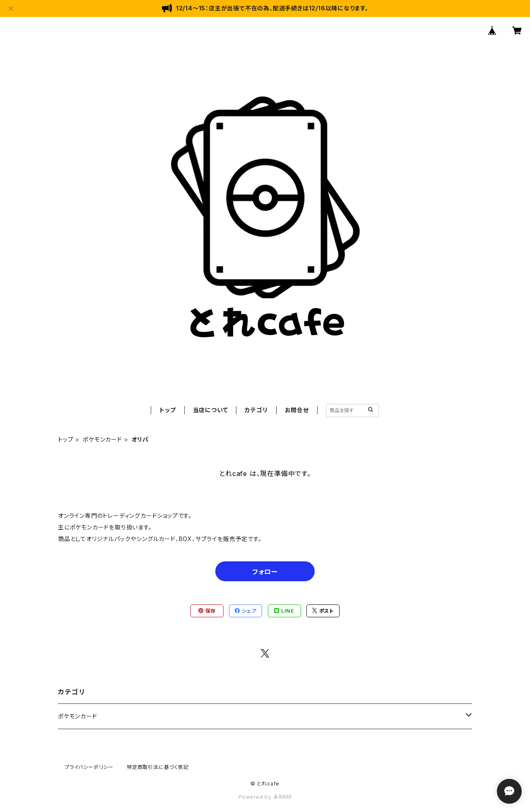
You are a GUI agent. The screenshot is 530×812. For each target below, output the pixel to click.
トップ (167, 410)
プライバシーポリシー (89, 767)
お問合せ (297, 410)
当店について (211, 410)
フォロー (265, 572)
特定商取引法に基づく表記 (158, 767)
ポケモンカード (102, 439)
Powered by (265, 797)
